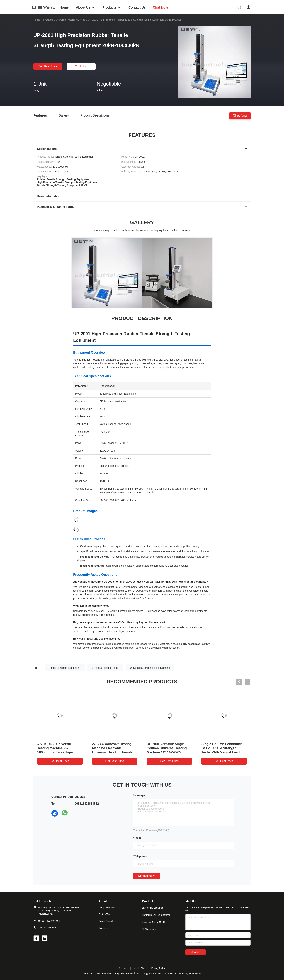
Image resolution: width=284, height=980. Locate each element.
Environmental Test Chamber (156, 915)
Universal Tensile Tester (105, 668)
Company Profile (107, 907)
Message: (140, 795)
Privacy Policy (158, 968)
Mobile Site (139, 968)
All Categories (149, 929)
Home (37, 20)
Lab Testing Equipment (153, 908)
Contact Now (146, 876)
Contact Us (104, 928)
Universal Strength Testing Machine (150, 668)
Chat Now (81, 66)
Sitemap (123, 968)
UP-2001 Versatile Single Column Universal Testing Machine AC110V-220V (167, 748)
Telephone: (141, 856)
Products (48, 20)
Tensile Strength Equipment (65, 668)
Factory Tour (105, 914)
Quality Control (106, 921)
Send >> (196, 952)
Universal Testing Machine (71, 20)
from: (138, 838)
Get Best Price (48, 66)
